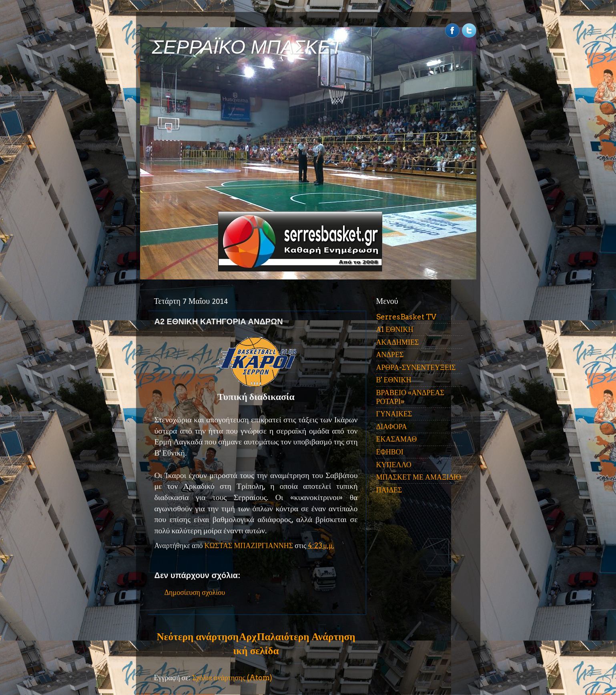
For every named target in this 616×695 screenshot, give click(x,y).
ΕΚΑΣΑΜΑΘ (397, 439)
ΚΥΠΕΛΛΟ (394, 465)
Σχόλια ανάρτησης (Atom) (232, 678)
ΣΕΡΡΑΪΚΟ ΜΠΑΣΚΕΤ (247, 47)
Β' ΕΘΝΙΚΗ (394, 380)
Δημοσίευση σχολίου (195, 592)
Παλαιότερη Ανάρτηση (306, 637)
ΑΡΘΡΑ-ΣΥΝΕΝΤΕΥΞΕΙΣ (416, 367)
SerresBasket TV (406, 317)
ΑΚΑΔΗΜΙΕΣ (398, 342)
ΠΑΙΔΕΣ (389, 490)
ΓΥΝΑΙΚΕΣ (394, 414)
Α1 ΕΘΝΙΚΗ (395, 329)
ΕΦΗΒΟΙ (390, 452)
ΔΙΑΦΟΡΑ (392, 427)
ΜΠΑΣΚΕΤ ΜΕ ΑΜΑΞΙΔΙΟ (419, 477)
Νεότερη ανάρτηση (198, 637)
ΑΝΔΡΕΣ (390, 355)
